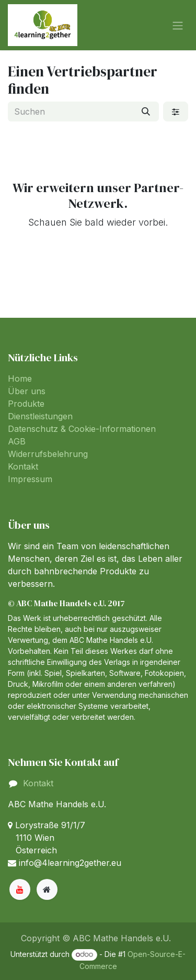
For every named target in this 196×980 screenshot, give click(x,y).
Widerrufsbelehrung (48, 454)
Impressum (30, 479)
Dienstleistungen (40, 416)
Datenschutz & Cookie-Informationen (82, 429)
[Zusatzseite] (47, 889)
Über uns (27, 391)
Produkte (26, 404)
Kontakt (23, 466)
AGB (17, 441)
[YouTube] (20, 889)
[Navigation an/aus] (178, 25)
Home (20, 378)
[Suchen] (146, 112)
